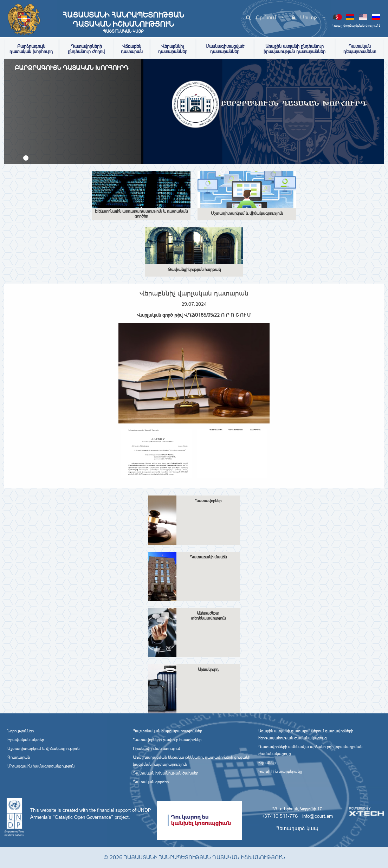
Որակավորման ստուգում (157, 749)
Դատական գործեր (151, 782)
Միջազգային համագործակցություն (41, 766)
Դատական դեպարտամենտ (360, 49)
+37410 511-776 (280, 816)
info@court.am (318, 816)
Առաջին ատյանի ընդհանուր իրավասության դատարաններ (295, 49)
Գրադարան (19, 757)
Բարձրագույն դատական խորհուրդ (31, 49)
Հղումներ (267, 763)
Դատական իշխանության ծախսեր (166, 773)
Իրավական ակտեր (26, 740)
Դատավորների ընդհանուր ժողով (86, 49)
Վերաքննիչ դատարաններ (173, 49)
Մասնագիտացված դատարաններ (225, 49)
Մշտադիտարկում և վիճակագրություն (43, 749)
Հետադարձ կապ (297, 828)
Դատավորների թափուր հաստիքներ (167, 740)
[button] (26, 158)
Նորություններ (21, 731)
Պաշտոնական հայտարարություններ (167, 731)
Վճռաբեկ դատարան (132, 49)
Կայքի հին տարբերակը (280, 771)
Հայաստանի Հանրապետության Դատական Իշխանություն (123, 22)
